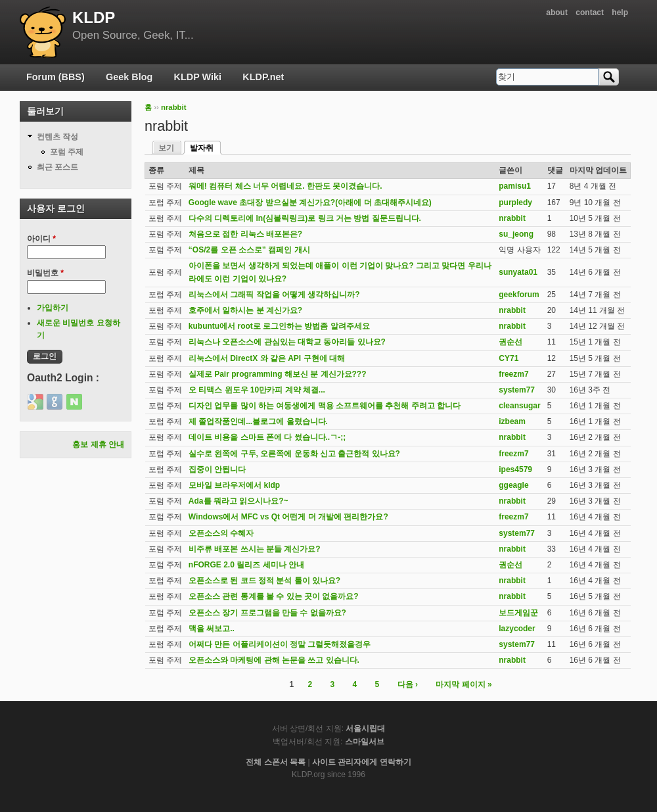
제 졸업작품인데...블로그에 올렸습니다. (258, 421)
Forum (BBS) (56, 77)
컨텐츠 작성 (57, 137)
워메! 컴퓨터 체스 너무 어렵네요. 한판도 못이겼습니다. (285, 186)
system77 (517, 390)
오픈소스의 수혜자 (221, 533)
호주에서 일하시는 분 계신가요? (245, 310)
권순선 (510, 342)
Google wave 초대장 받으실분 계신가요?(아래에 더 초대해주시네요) (310, 203)
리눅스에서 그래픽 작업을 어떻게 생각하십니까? (274, 295)
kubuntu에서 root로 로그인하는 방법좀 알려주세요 (279, 326)
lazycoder (517, 629)
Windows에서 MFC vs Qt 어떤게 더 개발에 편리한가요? (288, 517)
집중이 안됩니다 (217, 469)
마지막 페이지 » (464, 684)
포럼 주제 (67, 152)
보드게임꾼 (518, 613)
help (620, 12)
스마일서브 (365, 742)
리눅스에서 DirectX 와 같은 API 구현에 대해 (267, 358)
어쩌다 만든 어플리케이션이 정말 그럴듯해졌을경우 (280, 644)
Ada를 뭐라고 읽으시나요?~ (238, 501)
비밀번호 (45, 273)
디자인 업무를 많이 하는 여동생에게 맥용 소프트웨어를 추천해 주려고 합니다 (325, 406)
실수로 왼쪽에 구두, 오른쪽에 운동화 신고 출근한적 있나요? (294, 454)
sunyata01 (518, 272)
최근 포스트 (57, 167)
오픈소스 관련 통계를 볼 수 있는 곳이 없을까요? (274, 596)
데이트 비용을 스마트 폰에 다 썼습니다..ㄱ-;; (267, 437)
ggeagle (513, 485)
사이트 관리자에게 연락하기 (362, 762)
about (557, 12)
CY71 (509, 358)
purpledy (515, 203)
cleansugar (519, 406)
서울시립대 (365, 728)
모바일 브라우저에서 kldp (234, 485)
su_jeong (516, 234)
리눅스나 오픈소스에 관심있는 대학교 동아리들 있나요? (287, 342)
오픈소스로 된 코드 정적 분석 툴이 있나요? (264, 581)
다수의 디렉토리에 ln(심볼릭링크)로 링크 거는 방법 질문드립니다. (305, 218)
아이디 (41, 239)
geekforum (519, 295)
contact (590, 12)
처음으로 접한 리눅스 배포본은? (245, 234)
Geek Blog (129, 77)
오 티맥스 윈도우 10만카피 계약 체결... (257, 390)
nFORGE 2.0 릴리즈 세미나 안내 (246, 565)
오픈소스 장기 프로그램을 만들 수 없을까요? (267, 613)
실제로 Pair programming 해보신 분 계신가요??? (278, 374)
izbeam (512, 421)
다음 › (408, 684)
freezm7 (513, 374)
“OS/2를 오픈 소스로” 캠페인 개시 (249, 250)
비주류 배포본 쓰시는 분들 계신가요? (255, 549)
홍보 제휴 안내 (98, 444)
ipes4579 (515, 469)
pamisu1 (515, 186)
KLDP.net (263, 77)
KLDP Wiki (198, 77)
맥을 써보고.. (212, 629)
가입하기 (53, 308)
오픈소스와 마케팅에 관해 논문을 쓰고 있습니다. (274, 660)
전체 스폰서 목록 (276, 762)
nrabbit (174, 107)
